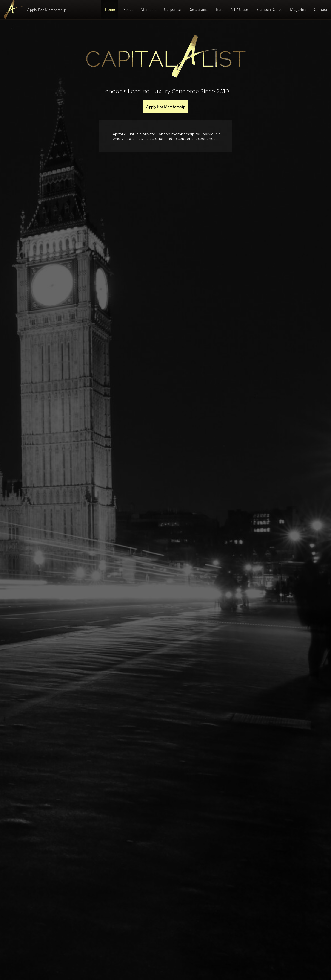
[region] (165, 500)
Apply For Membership (46, 10)
